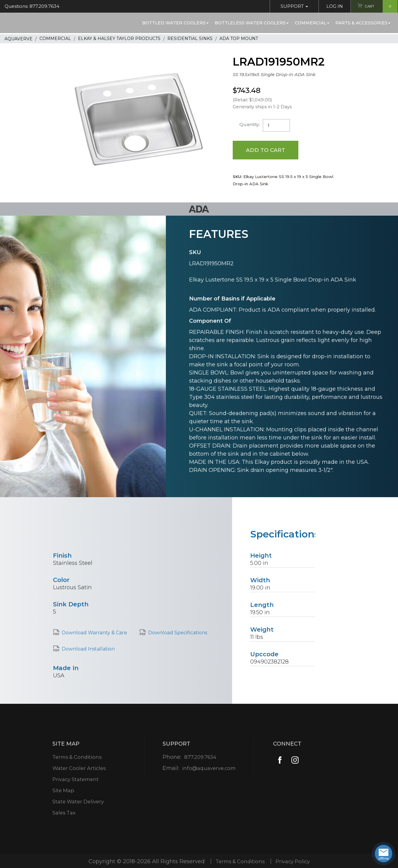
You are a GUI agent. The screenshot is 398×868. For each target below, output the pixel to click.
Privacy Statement (76, 780)
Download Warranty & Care (94, 633)
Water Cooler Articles (79, 769)
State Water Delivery (79, 802)
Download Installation (88, 649)
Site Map (62, 791)
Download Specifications (178, 633)
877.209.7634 (200, 758)
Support (291, 6)
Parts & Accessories (363, 23)
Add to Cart (266, 150)
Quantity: (250, 124)
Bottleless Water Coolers (252, 23)
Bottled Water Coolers (175, 23)
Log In (331, 6)
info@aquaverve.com (209, 769)
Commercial (312, 23)
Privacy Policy (295, 862)
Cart (379, 6)
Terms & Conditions (77, 758)
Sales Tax (63, 814)
